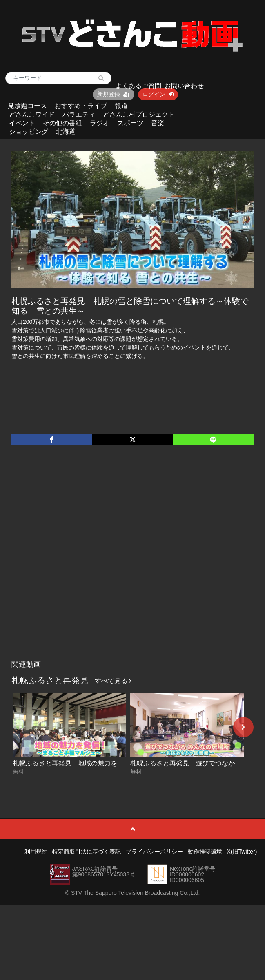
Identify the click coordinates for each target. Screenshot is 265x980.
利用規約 (36, 852)
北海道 (66, 132)
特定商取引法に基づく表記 (87, 852)
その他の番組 (62, 123)
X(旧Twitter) (242, 852)
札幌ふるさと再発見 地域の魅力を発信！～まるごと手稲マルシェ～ (114, 763)
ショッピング (29, 132)
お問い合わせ (184, 86)
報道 (121, 106)
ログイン (158, 94)
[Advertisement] (91, 561)
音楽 (158, 123)
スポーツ (130, 123)
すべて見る (113, 681)
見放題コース (27, 106)
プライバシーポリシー (154, 852)
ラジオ (100, 123)
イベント (22, 123)
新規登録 (114, 94)
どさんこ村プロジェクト (139, 114)
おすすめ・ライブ (81, 106)
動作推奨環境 (205, 852)
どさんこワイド (32, 114)
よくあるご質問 (138, 86)
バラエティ (79, 114)
